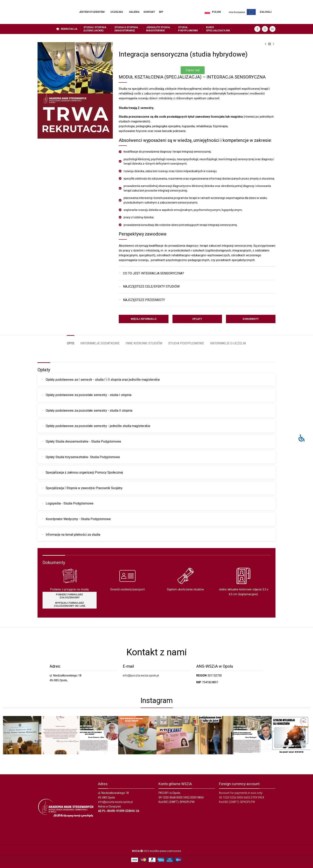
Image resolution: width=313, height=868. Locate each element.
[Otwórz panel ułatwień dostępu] (302, 438)
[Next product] (273, 44)
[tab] (71, 341)
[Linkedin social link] (272, 29)
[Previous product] (265, 44)
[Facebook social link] (257, 29)
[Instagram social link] (265, 29)
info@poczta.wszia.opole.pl (141, 675)
